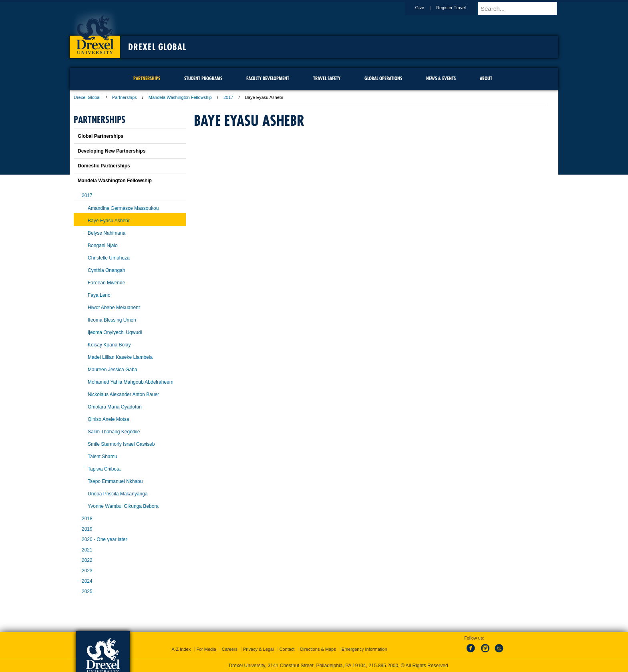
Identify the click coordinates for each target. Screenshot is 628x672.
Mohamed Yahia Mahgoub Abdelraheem (131, 382)
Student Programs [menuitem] (203, 78)
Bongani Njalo (103, 245)
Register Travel (459, 8)
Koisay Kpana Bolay (109, 345)
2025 (87, 592)
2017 (228, 97)
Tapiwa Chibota (104, 469)
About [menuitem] (486, 78)
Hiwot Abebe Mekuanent (114, 308)
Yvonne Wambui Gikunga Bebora (123, 506)
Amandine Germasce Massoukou (123, 208)
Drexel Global (157, 47)
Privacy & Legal (258, 649)
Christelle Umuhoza (109, 258)
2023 (87, 571)
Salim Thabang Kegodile (114, 432)
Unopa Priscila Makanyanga (118, 494)
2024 (87, 581)
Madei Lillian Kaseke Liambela (120, 357)
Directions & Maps (318, 649)
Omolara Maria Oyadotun (115, 407)
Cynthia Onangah (106, 270)
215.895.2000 (383, 666)
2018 (87, 519)
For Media (206, 649)
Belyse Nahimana (107, 233)
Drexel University (95, 32)
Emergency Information (364, 649)
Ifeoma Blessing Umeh (112, 320)
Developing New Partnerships (112, 151)
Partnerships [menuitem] (147, 78)
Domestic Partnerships (104, 166)
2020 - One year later (104, 539)
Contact (287, 649)
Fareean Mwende (106, 283)
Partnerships (125, 97)
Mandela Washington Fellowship (180, 97)
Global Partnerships (101, 136)
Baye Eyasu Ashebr (109, 221)
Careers (230, 649)
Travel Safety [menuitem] (327, 78)
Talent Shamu (102, 457)
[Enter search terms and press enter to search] (522, 8)
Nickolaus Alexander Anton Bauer (123, 394)
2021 (87, 550)
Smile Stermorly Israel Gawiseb (121, 444)
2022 (87, 560)
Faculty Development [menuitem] (268, 78)
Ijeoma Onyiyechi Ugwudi (115, 332)
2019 (87, 529)
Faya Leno (99, 295)
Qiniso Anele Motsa (108, 419)
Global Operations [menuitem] (383, 78)
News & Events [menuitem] (441, 78)
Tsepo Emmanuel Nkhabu (115, 481)
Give (427, 8)
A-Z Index (181, 649)
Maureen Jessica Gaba (112, 370)
